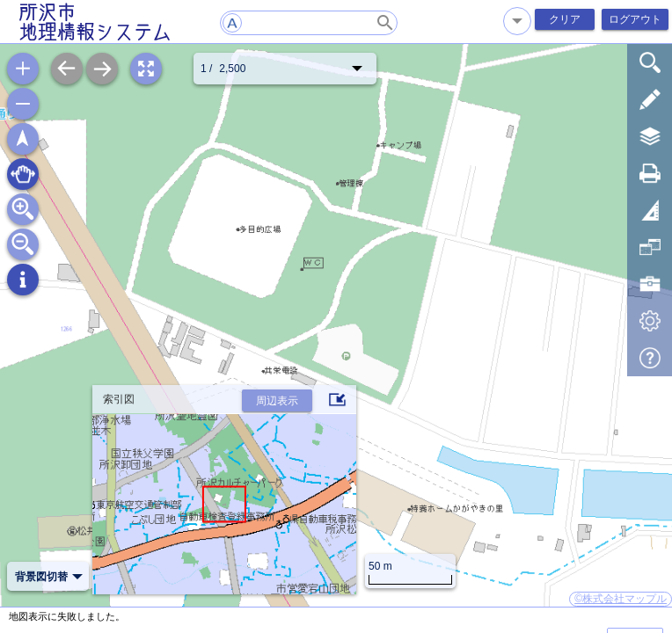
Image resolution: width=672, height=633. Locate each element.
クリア (565, 19)
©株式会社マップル (621, 599)
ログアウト (635, 19)
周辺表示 (277, 401)
